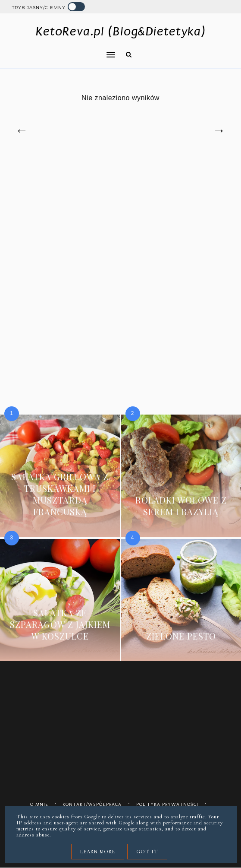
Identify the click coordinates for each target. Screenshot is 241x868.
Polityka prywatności (167, 804)
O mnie (39, 804)
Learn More (98, 852)
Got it (147, 852)
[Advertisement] (120, 231)
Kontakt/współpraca (92, 804)
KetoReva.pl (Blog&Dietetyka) (120, 31)
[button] (61, 49)
